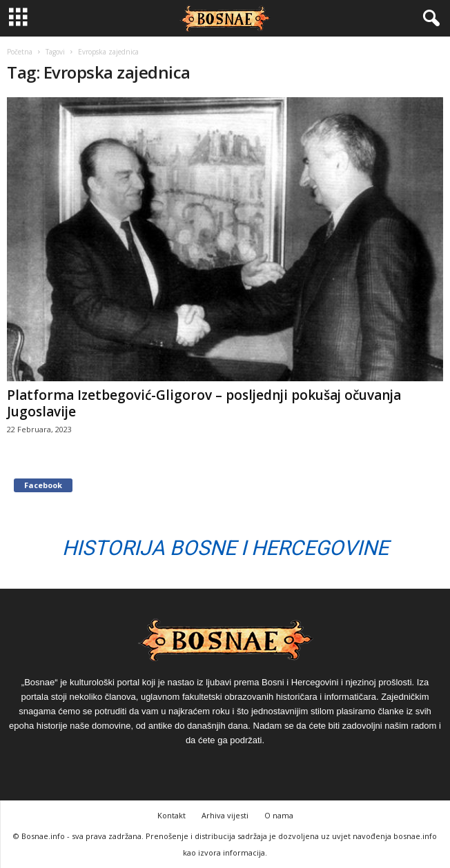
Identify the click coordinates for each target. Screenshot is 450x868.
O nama (279, 815)
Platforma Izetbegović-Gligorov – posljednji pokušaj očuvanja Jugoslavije (204, 403)
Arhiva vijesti (225, 815)
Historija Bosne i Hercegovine (225, 548)
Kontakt (172, 815)
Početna (20, 52)
